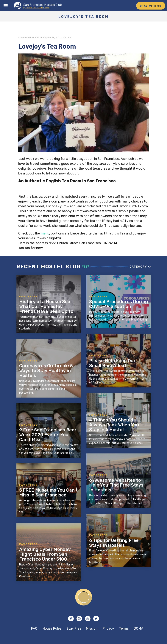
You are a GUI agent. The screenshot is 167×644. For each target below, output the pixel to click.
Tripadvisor (88, 619)
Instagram (79, 619)
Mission (92, 628)
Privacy (108, 628)
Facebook (71, 619)
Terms (124, 628)
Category (138, 267)
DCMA (138, 628)
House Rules (52, 628)
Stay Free (74, 628)
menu (45, 233)
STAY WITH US (151, 6)
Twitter (96, 619)
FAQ (34, 628)
